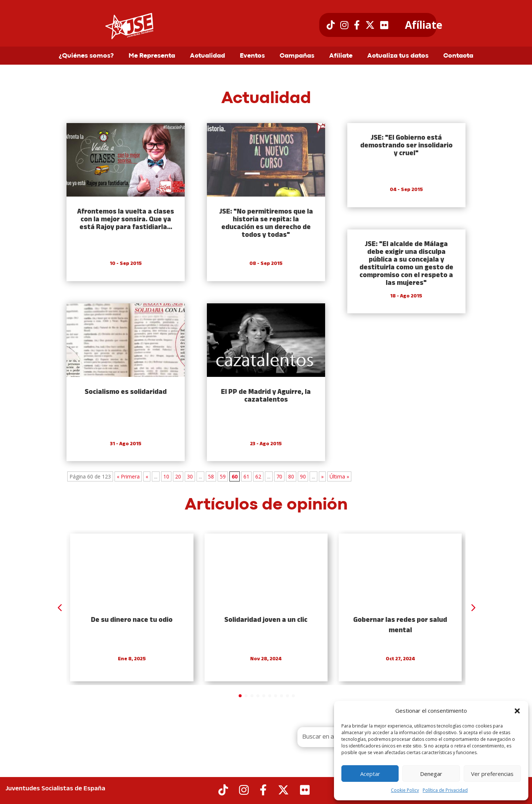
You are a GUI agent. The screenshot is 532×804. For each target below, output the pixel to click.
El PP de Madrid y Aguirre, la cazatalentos (266, 396)
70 (279, 476)
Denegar (431, 774)
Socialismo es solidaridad (126, 392)
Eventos (252, 56)
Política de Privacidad (445, 790)
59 (223, 476)
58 (211, 476)
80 (291, 476)
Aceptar (370, 774)
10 (166, 476)
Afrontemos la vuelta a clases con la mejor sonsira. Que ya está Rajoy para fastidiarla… (126, 220)
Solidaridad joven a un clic (266, 620)
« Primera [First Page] (128, 476)
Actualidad (207, 56)
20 (178, 476)
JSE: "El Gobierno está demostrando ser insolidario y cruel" (406, 146)
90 (303, 476)
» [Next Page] (322, 476)
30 (190, 476)
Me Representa (152, 56)
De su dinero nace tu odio (132, 620)
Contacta (458, 56)
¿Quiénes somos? (86, 56)
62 (258, 476)
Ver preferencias (492, 774)
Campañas (297, 56)
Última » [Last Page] (339, 476)
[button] (517, 711)
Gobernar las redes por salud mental (400, 625)
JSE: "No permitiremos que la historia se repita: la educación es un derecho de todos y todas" (266, 224)
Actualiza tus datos (398, 56)
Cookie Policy (405, 790)
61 (246, 476)
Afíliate (424, 25)
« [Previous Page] (147, 476)
